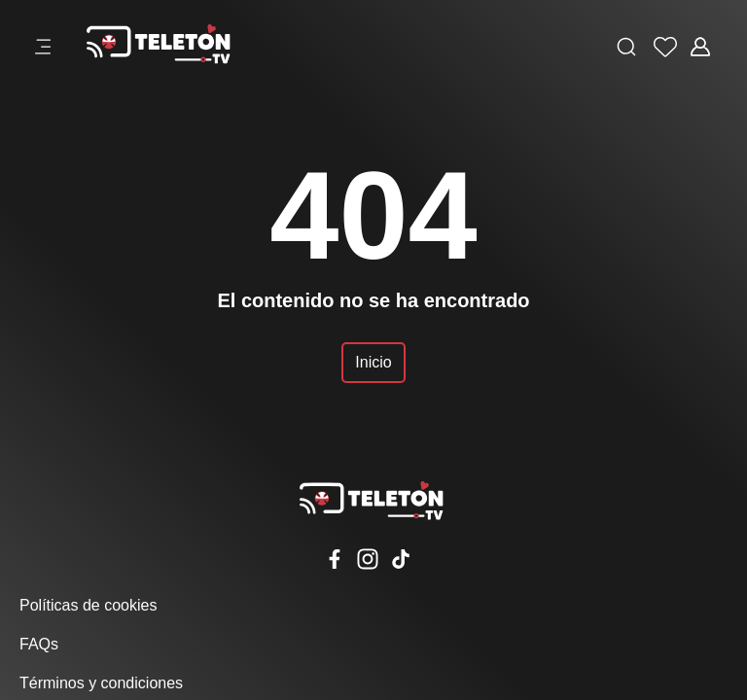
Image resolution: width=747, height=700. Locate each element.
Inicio (373, 362)
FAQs (39, 644)
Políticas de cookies (88, 605)
